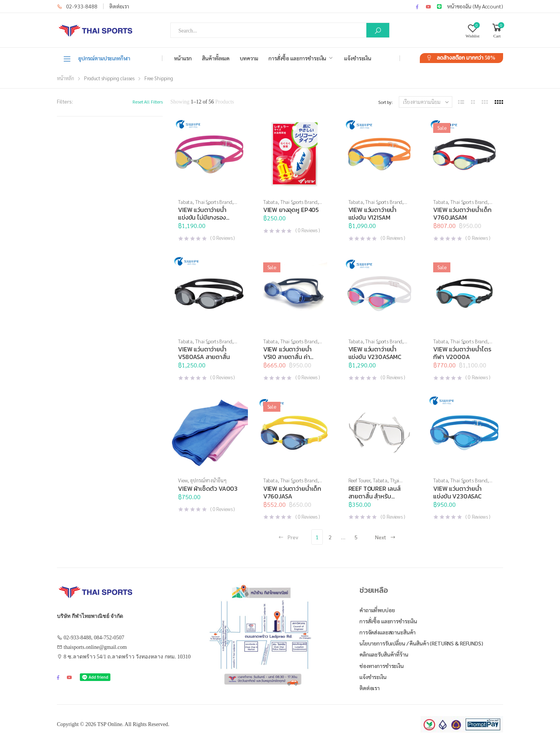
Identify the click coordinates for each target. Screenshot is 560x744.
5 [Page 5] (356, 537)
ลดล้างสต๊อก (466, 58)
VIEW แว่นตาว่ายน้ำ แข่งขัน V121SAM (373, 213)
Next (385, 537)
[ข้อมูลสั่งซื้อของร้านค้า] (426, 102)
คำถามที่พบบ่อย (377, 610)
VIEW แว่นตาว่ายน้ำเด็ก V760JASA (292, 492)
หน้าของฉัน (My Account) (475, 6)
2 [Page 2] (330, 537)
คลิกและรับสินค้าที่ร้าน (384, 654)
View (183, 480)
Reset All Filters (148, 102)
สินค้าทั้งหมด (216, 58)
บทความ (249, 58)
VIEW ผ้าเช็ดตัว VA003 (208, 488)
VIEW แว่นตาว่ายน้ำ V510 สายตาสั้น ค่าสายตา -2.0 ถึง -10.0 (290, 357)
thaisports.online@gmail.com (95, 647)
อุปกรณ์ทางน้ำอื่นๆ (208, 480)
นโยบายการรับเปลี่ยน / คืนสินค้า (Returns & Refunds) (421, 643)
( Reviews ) (223, 238)
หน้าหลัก (66, 78)
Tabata (185, 202)
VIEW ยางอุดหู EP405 (291, 210)
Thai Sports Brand (214, 202)
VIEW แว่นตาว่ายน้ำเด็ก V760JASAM (462, 213)
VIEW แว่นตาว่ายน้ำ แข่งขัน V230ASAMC (375, 353)
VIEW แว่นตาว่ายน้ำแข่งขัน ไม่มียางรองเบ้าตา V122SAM (202, 217)
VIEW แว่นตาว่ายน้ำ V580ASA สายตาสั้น (204, 353)
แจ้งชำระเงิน (358, 58)
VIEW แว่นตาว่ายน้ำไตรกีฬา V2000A (462, 353)
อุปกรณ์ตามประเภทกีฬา (96, 58)
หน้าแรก (183, 58)
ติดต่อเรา (119, 6)
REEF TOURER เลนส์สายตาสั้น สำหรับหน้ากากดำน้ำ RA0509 (377, 496)
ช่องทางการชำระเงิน (382, 666)
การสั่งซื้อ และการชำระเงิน (297, 58)
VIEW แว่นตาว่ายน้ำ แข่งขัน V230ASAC (457, 492)
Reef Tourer (359, 480)
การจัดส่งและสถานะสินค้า (388, 632)
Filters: (65, 101)
